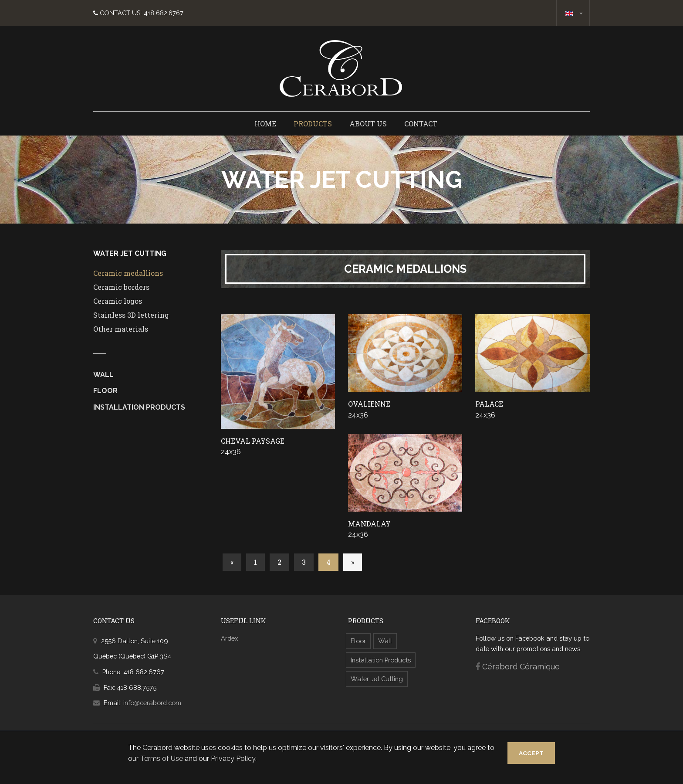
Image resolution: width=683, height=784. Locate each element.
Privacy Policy (242, 759)
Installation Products (139, 408)
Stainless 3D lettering (131, 316)
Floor (105, 392)
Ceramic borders (121, 288)
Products (313, 124)
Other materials (121, 330)
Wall (103, 375)
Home (265, 124)
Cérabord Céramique (521, 667)
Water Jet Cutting (377, 680)
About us (368, 124)
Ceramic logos (118, 302)
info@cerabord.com (152, 704)
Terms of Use (170, 759)
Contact (421, 124)
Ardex (229, 639)
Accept (525, 753)
